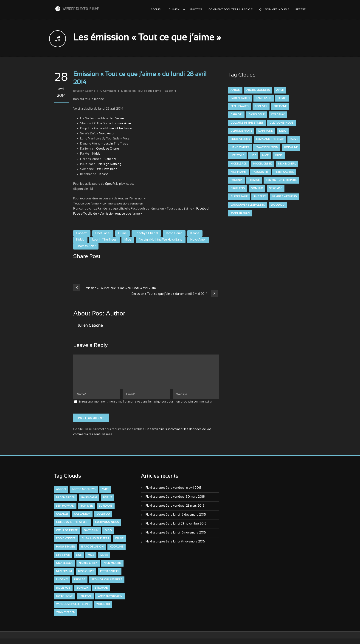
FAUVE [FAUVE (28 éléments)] (294, 139)
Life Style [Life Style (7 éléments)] (237, 156)
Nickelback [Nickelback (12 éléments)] (239, 164)
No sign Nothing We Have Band (161, 240)
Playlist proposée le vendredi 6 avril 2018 (174, 494)
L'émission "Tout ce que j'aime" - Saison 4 (149, 91)
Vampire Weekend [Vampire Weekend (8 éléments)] (284, 197)
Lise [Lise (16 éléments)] (253, 156)
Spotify (110, 184)
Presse (301, 10)
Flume (122, 233)
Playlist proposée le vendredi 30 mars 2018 (175, 502)
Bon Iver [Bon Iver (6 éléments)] (261, 106)
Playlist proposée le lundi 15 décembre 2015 (176, 520)
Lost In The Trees (116, 144)
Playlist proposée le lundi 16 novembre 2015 (176, 538)
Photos (196, 10)
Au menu (175, 10)
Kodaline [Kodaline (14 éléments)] (291, 148)
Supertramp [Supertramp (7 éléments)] (239, 197)
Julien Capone (86, 91)
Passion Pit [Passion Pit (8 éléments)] (260, 172)
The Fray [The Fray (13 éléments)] (260, 197)
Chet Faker (103, 233)
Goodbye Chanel (108, 149)
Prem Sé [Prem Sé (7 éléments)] (254, 180)
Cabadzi (110, 159)
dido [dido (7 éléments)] (283, 131)
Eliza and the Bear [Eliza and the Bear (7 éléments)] (270, 139)
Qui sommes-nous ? (274, 10)
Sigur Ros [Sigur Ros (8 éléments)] (238, 188)
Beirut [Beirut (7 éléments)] (282, 98)
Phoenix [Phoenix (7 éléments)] (236, 180)
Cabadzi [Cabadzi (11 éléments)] (236, 115)
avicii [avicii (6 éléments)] (280, 90)
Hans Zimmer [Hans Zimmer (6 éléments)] (240, 148)
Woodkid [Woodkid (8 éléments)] (278, 205)
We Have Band (107, 169)
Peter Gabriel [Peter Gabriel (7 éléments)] (284, 172)
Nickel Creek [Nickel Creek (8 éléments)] (263, 164)
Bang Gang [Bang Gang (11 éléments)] (264, 98)
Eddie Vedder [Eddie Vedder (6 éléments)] (240, 139)
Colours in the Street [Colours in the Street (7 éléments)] (247, 123)
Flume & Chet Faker (119, 129)
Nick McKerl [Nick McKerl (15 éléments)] (287, 164)
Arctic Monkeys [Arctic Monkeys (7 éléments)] (258, 90)
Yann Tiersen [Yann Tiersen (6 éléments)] (240, 213)
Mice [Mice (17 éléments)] (265, 156)
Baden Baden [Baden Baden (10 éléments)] (240, 98)
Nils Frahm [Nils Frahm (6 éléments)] (238, 172)
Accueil (156, 10)
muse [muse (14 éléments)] (279, 156)
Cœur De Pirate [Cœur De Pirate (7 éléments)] (241, 131)
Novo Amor (107, 134)
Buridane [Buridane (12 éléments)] (280, 106)
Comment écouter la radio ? (231, 10)
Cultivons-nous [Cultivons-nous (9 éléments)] (281, 123)
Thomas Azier (121, 124)
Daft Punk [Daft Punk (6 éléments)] (266, 131)
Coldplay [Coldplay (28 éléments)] (278, 115)
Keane (104, 174)
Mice (126, 139)
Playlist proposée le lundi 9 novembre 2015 (175, 547)
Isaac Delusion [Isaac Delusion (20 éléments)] (267, 148)
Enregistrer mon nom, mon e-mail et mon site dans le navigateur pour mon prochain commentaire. (145, 407)
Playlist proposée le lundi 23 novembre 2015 (176, 529)
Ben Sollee (116, 119)
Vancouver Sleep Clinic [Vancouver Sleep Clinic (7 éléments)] (248, 205)
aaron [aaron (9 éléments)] (235, 90)
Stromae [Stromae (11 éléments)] (276, 188)
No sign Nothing (110, 164)
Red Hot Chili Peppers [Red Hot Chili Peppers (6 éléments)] (281, 180)
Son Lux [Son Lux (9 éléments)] (257, 188)
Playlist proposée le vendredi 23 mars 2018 (175, 511)
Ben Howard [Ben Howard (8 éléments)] (240, 106)
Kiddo (96, 154)
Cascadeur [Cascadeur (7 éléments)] (257, 115)
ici (91, 189)
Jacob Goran (174, 233)
